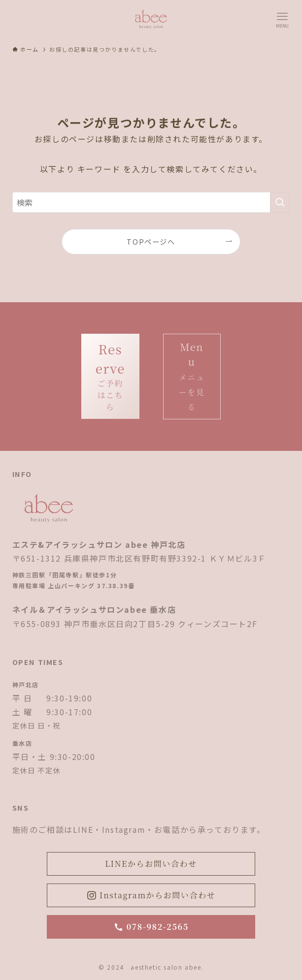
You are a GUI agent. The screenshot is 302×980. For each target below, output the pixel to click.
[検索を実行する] (280, 202)
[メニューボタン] (282, 20)
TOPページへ (151, 241)
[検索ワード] (151, 202)
